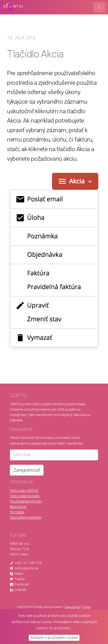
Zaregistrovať (27, 470)
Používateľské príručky (26, 501)
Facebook (22, 584)
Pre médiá (17, 512)
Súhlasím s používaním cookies (54, 638)
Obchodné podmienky (26, 517)
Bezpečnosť (18, 507)
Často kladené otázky (25, 496)
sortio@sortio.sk (26, 568)
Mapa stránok (73, 607)
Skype (19, 574)
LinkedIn (21, 590)
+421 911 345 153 (28, 563)
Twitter (20, 579)
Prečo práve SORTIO (24, 491)
